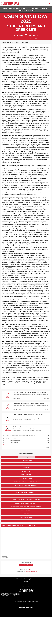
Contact (26, 608)
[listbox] (26, 59)
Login (28, 637)
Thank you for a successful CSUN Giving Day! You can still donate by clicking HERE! (26, 9)
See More (5, 584)
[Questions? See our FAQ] (30, 596)
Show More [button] (6, 472)
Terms (24, 637)
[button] (6, 59)
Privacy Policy (26, 611)
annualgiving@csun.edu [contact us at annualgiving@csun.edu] (31, 598)
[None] (26, 569)
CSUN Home (26, 613)
